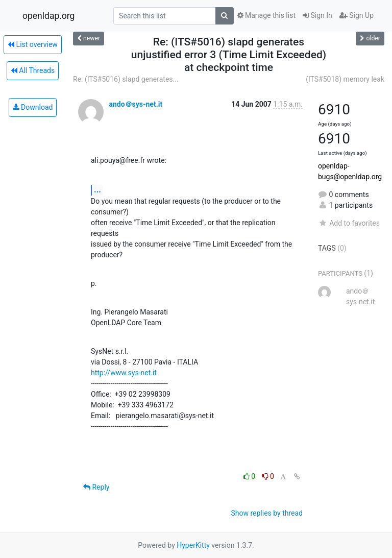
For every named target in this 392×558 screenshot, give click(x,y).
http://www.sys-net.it (124, 373)
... (97, 190)
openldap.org (48, 16)
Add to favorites (349, 223)
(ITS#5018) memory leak (345, 79)
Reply (96, 487)
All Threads (33, 70)
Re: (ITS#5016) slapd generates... (126, 79)
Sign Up (357, 15)
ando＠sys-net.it (136, 104)
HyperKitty (193, 545)
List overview (33, 44)
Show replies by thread (267, 513)
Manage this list (266, 15)
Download (33, 107)
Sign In (317, 15)
